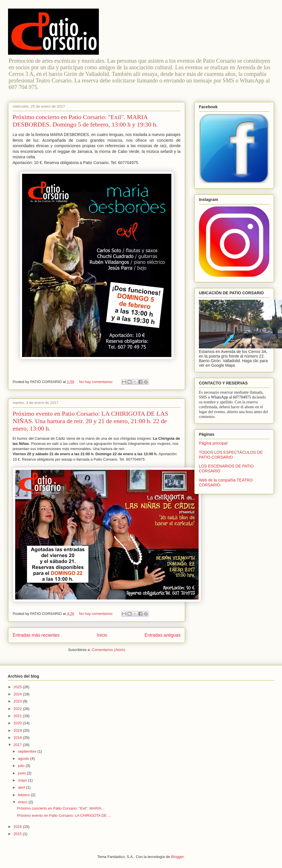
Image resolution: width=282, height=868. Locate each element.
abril (22, 787)
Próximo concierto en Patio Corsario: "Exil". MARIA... (61, 808)
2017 (18, 745)
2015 (18, 834)
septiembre (28, 751)
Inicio (102, 635)
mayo (23, 780)
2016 (18, 827)
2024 (18, 694)
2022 (18, 709)
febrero (25, 795)
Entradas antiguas (162, 635)
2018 (18, 738)
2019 (18, 730)
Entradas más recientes (36, 635)
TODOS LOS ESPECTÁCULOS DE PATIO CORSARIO (231, 455)
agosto (24, 758)
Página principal (213, 443)
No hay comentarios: (97, 382)
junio (22, 773)
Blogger (177, 857)
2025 (18, 687)
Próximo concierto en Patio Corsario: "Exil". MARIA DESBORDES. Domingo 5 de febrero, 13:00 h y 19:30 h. (85, 121)
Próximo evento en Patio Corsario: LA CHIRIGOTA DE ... (64, 815)
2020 (18, 723)
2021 (18, 716)
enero (23, 802)
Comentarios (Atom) (108, 650)
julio (22, 766)
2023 (18, 701)
